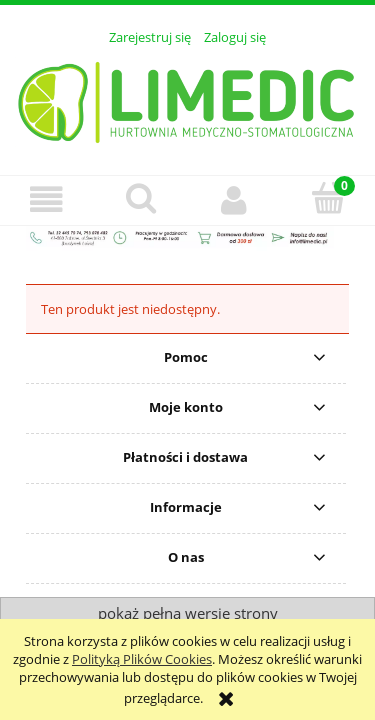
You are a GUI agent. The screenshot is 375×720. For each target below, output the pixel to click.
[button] (47, 199)
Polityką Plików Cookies (142, 659)
